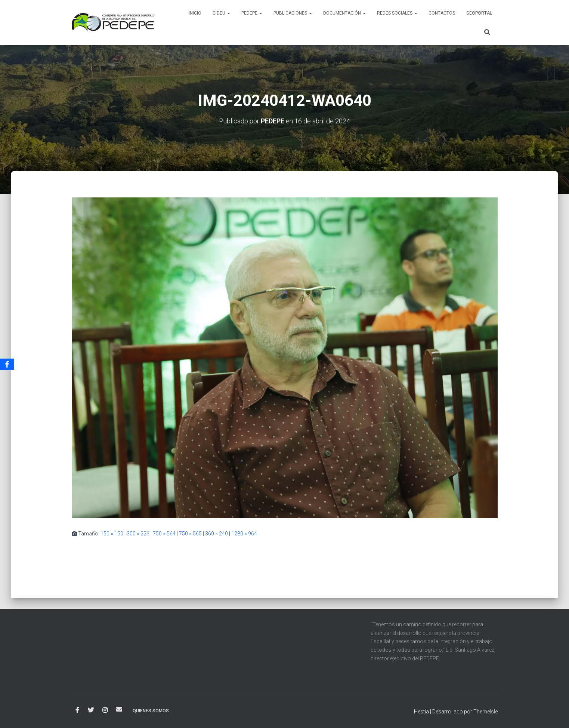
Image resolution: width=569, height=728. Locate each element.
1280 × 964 (244, 534)
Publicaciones (293, 13)
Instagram (105, 710)
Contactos (442, 13)
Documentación (344, 13)
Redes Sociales (397, 13)
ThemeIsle (485, 712)
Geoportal (479, 13)
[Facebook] (7, 364)
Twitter (91, 710)
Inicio (195, 13)
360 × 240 (217, 534)
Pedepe (252, 13)
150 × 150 (112, 534)
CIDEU (221, 13)
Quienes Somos (151, 711)
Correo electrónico (119, 709)
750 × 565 (190, 534)
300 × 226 (138, 534)
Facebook (77, 710)
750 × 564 (164, 534)
